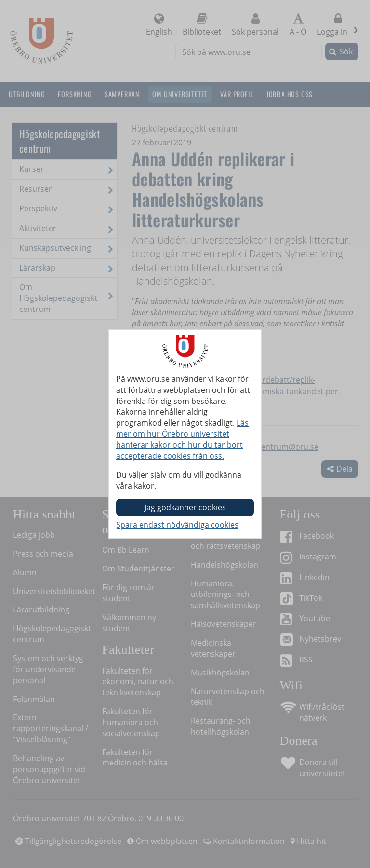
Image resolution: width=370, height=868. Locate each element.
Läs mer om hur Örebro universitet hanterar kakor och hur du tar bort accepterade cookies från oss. (182, 439)
